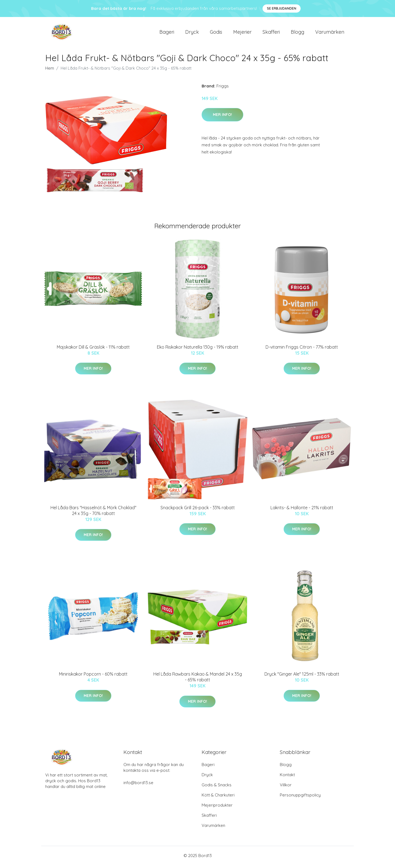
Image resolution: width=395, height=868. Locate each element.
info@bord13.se (138, 786)
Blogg (297, 33)
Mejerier (242, 33)
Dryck (192, 33)
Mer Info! (222, 117)
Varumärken (330, 33)
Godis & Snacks (217, 788)
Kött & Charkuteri (218, 798)
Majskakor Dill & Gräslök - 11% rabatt (93, 350)
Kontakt (287, 778)
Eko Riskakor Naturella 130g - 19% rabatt (198, 350)
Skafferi (271, 33)
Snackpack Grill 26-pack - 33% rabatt (198, 510)
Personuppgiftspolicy (300, 798)
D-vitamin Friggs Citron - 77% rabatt (302, 350)
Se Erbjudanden (282, 8)
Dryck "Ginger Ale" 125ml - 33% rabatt (302, 677)
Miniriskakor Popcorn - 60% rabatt (93, 677)
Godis (216, 33)
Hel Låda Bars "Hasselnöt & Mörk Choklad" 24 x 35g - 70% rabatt (93, 513)
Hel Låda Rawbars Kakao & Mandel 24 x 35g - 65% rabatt (198, 680)
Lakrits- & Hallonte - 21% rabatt (302, 510)
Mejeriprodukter (217, 808)
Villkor (286, 788)
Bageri (167, 33)
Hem (50, 71)
